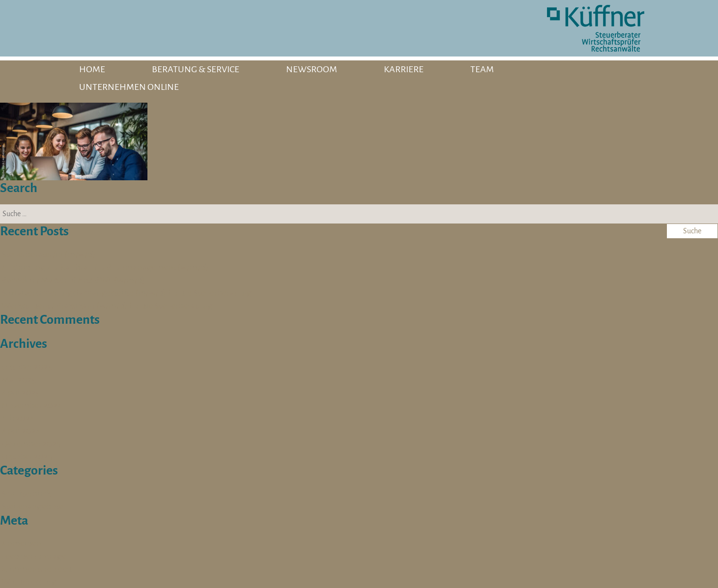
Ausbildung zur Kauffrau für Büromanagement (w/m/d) (105, 267)
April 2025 (21, 392)
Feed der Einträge (34, 556)
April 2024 (21, 431)
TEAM (482, 69)
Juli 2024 (18, 418)
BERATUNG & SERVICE (196, 69)
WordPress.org (29, 582)
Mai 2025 (19, 380)
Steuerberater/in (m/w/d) (48, 254)
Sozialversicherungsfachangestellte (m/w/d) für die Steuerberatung (127, 293)
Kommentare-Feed (37, 569)
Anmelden (21, 543)
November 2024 (32, 405)
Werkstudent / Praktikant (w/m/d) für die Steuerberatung (107, 306)
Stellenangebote (32, 506)
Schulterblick (26, 494)
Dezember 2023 (31, 444)
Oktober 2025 (27, 367)
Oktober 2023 (27, 456)
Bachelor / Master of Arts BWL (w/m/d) (73, 280)
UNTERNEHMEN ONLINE (129, 87)
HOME (92, 69)
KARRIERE (404, 69)
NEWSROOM (312, 69)
